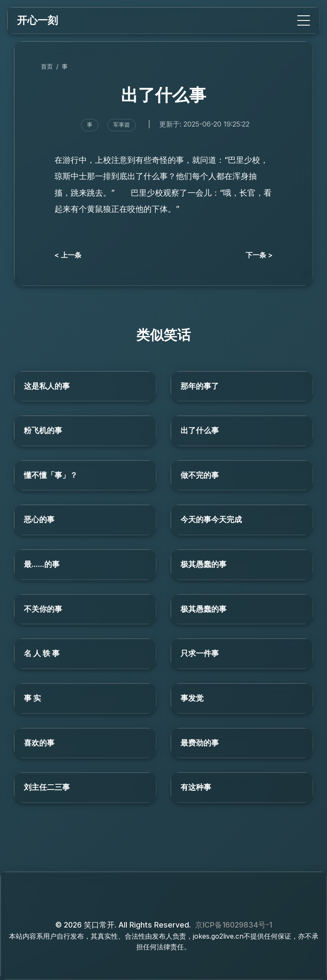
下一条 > (259, 255)
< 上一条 (68, 255)
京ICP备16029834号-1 (234, 925)
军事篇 (122, 125)
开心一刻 (37, 20)
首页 (47, 66)
